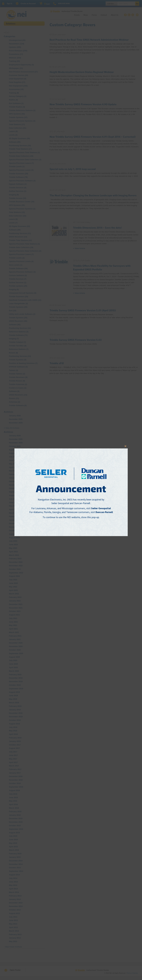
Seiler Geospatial (101, 508)
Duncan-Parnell (104, 512)
